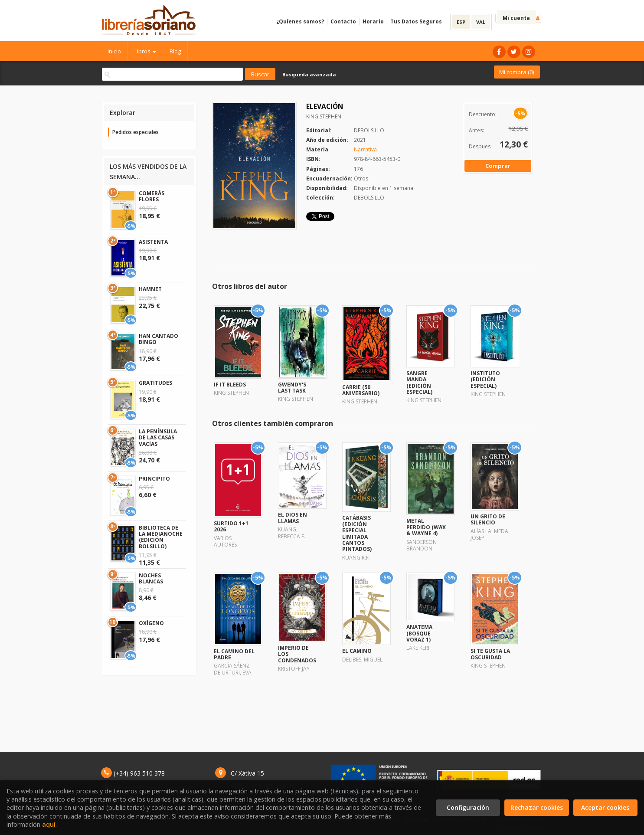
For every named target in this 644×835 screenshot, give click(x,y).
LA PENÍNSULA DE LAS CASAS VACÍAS (158, 438)
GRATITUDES (155, 383)
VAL (481, 22)
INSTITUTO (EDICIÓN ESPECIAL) (485, 380)
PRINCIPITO (154, 479)
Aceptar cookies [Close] (605, 807)
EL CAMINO (357, 651)
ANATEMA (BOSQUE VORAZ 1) (419, 633)
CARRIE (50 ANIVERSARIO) (361, 390)
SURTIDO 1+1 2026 (231, 526)
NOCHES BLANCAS (151, 578)
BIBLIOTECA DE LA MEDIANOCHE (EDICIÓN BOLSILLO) (161, 537)
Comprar (498, 166)
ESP (461, 22)
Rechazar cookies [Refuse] (537, 807)
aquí (49, 824)
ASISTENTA (153, 242)
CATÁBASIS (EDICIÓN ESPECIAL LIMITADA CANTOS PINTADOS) (357, 533)
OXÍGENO (151, 623)
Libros (145, 51)
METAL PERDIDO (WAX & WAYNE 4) (426, 527)
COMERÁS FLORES (152, 196)
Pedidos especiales (136, 132)
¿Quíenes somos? (300, 21)
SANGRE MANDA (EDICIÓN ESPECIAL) (419, 383)
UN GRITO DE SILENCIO (488, 519)
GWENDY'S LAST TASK (292, 388)
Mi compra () (517, 72)
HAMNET (150, 289)
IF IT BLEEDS (230, 385)
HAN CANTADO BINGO (159, 339)
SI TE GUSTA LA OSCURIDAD (490, 654)
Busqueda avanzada (309, 74)
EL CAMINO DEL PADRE (234, 654)
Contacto (343, 21)
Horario (373, 21)
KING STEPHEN (324, 116)
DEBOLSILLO (369, 130)
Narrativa (365, 149)
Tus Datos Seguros (416, 21)
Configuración (468, 807)
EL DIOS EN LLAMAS (293, 518)
